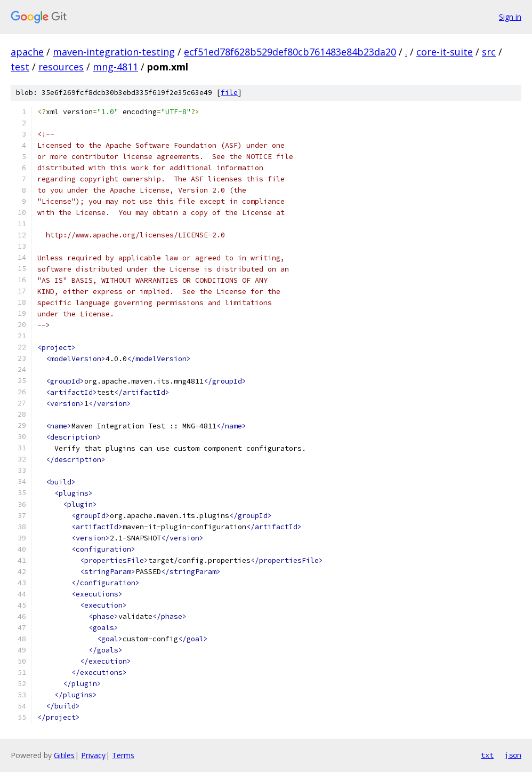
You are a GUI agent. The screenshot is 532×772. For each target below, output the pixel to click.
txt (487, 755)
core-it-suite (445, 52)
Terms (123, 755)
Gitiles (64, 755)
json (513, 755)
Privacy (93, 755)
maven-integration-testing (114, 52)
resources (61, 67)
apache (27, 52)
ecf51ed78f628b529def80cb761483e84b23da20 (290, 52)
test (20, 67)
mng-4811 (115, 67)
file (229, 93)
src (489, 52)
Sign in (510, 17)
